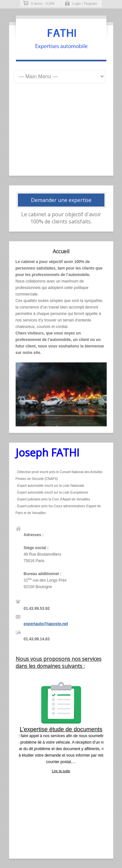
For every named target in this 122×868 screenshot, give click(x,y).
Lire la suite (61, 771)
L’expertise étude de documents (61, 729)
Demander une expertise (61, 200)
